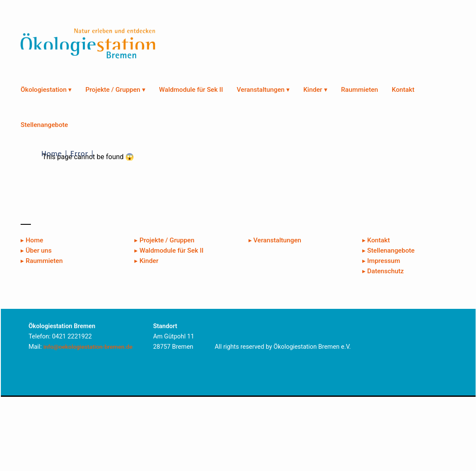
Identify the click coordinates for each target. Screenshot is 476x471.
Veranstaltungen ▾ (263, 90)
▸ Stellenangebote (388, 251)
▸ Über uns (36, 251)
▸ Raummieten (42, 261)
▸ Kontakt (376, 240)
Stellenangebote (44, 125)
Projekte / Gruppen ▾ (115, 90)
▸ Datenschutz (383, 271)
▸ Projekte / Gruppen (164, 240)
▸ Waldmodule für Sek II (169, 251)
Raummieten (360, 90)
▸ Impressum (381, 261)
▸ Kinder (146, 261)
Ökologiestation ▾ (46, 90)
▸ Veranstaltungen (275, 240)
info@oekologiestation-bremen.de (88, 347)
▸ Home (32, 240)
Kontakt (403, 90)
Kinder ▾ (315, 90)
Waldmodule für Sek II (191, 90)
